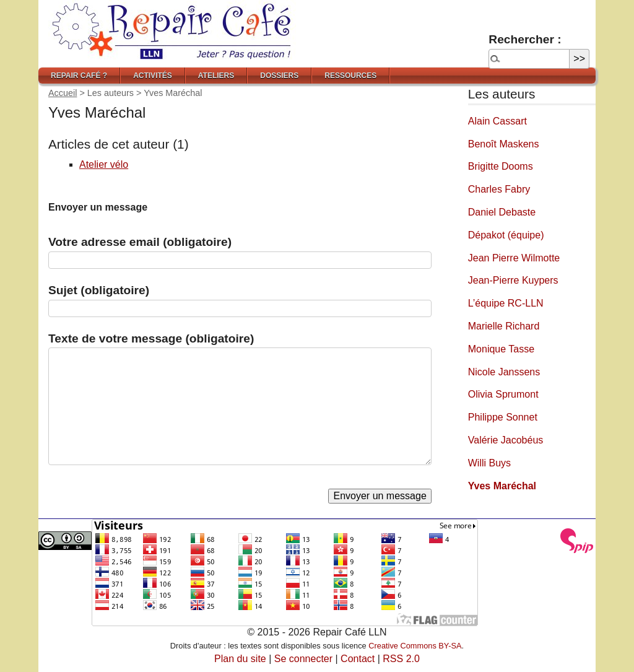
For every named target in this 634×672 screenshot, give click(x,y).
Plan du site (240, 659)
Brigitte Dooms (501, 166)
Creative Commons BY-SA (415, 646)
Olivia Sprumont (503, 394)
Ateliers (216, 76)
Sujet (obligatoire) (99, 290)
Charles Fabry (499, 189)
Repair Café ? (79, 76)
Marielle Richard (504, 326)
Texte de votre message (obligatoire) (151, 338)
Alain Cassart (497, 121)
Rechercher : (525, 39)
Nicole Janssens (504, 372)
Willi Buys (489, 463)
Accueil (63, 93)
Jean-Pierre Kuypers (513, 280)
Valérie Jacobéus (506, 440)
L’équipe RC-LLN (506, 303)
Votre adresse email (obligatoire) (140, 242)
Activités (153, 76)
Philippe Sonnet (503, 417)
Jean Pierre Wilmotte (514, 258)
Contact (358, 659)
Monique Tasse (501, 349)
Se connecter (303, 659)
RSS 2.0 (401, 659)
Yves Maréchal (502, 486)
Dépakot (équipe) (506, 235)
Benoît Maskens (504, 144)
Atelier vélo (104, 164)
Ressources (350, 76)
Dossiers (279, 76)
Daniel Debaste (502, 212)
